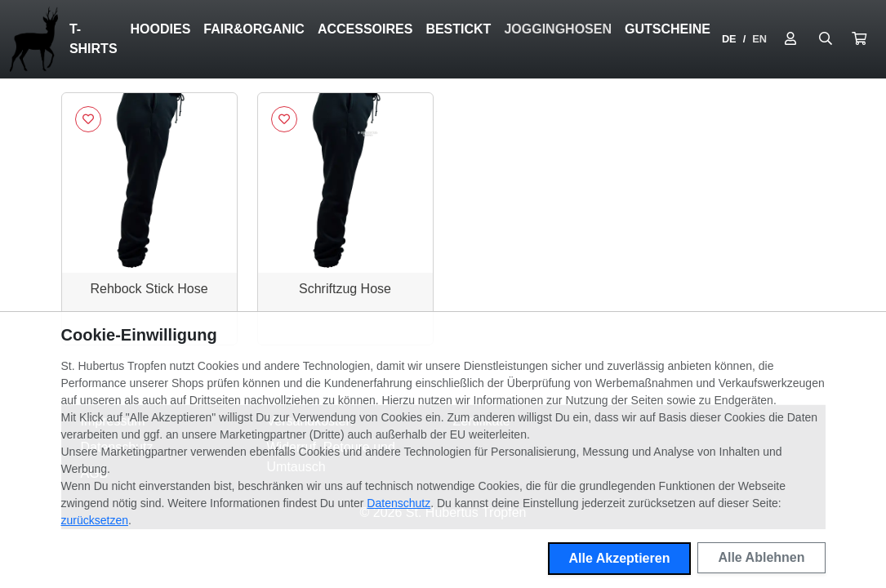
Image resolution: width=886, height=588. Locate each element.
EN (759, 39)
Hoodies (161, 29)
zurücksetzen (95, 520)
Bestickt (458, 29)
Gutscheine (668, 29)
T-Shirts (93, 39)
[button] (859, 39)
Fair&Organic (254, 29)
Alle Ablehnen (761, 557)
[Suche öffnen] (826, 39)
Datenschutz (398, 503)
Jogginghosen (558, 29)
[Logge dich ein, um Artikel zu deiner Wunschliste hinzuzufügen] (88, 119)
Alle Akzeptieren (620, 558)
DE (729, 39)
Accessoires (365, 29)
